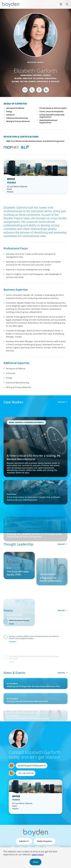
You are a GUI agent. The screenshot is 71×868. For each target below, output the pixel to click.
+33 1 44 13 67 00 (26, 773)
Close (35, 862)
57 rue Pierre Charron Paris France (17, 189)
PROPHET (11, 147)
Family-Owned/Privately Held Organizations (52, 116)
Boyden (11, 4)
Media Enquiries (44, 841)
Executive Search (35, 62)
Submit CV (24, 841)
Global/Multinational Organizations (48, 121)
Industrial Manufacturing (17, 118)
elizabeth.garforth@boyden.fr (32, 766)
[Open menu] (61, 4)
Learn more (38, 854)
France (47, 75)
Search (65, 3)
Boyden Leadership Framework (25, 147)
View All (61, 402)
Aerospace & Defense (48, 81)
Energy (9, 111)
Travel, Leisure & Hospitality (51, 111)
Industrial (51, 78)
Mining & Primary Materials (18, 121)
